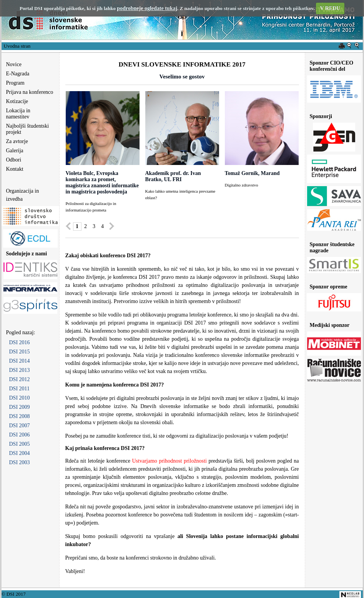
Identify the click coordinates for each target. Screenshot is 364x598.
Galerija (15, 151)
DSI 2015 (20, 352)
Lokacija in (16, 114)
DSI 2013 (20, 370)
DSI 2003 (20, 462)
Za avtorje (17, 141)
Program (15, 83)
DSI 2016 (20, 342)
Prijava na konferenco (30, 92)
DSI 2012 (20, 379)
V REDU (330, 8)
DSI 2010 (20, 398)
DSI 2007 (20, 426)
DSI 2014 (20, 361)
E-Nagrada (18, 74)
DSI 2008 (20, 416)
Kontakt (15, 169)
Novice (14, 64)
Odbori (14, 160)
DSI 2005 (20, 444)
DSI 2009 (20, 407)
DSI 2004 (20, 453)
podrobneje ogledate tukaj (147, 8)
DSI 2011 (20, 389)
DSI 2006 (20, 435)
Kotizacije (17, 101)
